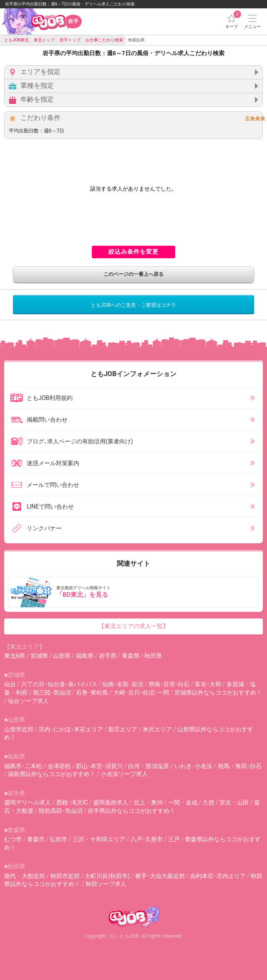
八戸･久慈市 (147, 839)
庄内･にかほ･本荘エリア (71, 729)
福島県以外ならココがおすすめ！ (52, 774)
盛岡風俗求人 (111, 802)
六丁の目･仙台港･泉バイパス (59, 684)
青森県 (131, 656)
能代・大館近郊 (25, 876)
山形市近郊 (19, 729)
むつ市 (13, 839)
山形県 (62, 656)
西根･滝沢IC (72, 802)
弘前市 (58, 839)
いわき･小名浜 (193, 766)
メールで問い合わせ (45, 485)
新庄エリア (123, 729)
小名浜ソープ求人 (124, 774)
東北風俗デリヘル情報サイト (134, 592)
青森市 (36, 839)
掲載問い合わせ (39, 420)
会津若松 (59, 766)
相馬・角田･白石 (240, 766)
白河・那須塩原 (149, 766)
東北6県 (15, 656)
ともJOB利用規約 (41, 398)
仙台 (10, 684)
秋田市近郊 (65, 876)
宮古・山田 (234, 802)
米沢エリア (157, 729)
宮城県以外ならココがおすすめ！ (218, 692)
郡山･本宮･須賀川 (99, 766)
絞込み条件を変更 (133, 252)
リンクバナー (36, 528)
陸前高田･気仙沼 (61, 811)
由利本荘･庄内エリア (218, 876)
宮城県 (39, 656)
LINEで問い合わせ (42, 507)
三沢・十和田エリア (99, 839)
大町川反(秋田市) (107, 876)
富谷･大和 (208, 684)
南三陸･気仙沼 (52, 692)
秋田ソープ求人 (106, 884)
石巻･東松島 (92, 692)
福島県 (85, 656)
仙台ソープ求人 (28, 701)
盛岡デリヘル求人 (28, 802)
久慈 (209, 802)
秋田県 (153, 656)
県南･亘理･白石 (169, 684)
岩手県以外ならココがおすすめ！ (131, 811)
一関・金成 (183, 802)
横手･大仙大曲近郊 (160, 876)
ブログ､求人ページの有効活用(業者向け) (72, 441)
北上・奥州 (148, 802)
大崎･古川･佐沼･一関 (141, 692)
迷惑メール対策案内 (45, 463)
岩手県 (108, 656)
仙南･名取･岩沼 (123, 684)
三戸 (174, 839)
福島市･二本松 (23, 766)
